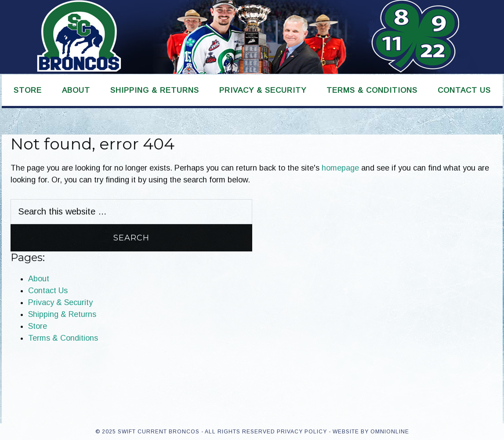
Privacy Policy (302, 432)
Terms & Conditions (63, 338)
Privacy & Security (60, 302)
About (39, 279)
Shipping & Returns (62, 314)
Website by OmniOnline (371, 432)
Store (38, 326)
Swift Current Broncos (252, 37)
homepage (340, 168)
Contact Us (48, 291)
